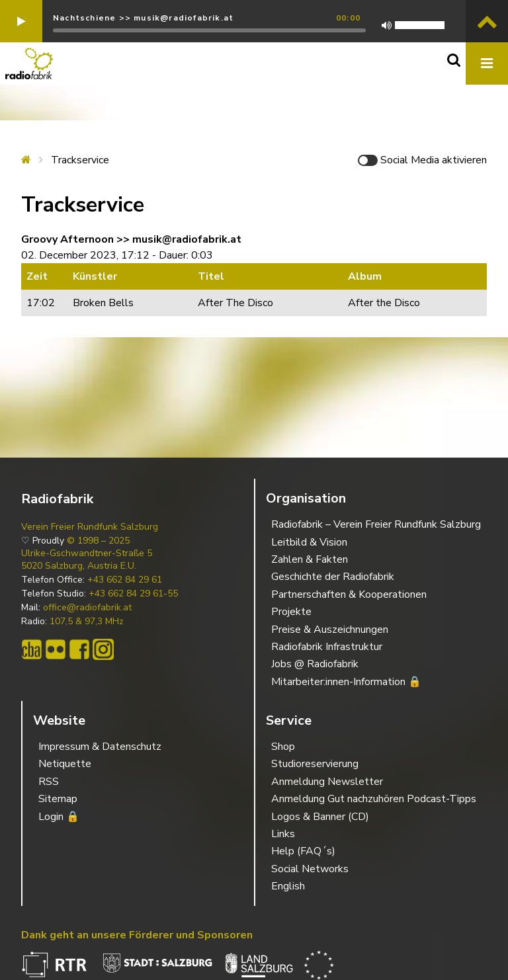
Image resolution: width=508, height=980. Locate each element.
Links (283, 834)
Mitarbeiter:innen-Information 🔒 (346, 682)
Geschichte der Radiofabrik (333, 577)
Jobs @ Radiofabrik (315, 664)
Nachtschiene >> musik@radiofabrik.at (143, 18)
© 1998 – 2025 (98, 541)
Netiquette (65, 764)
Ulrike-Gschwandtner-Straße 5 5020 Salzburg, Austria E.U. (87, 559)
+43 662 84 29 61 (125, 580)
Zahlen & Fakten (310, 559)
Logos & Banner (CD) (320, 817)
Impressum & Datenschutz (100, 747)
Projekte (291, 612)
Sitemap (58, 799)
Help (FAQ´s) (303, 851)
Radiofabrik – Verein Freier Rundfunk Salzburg (376, 524)
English (288, 886)
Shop (283, 747)
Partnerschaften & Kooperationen (349, 594)
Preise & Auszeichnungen (330, 630)
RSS (49, 782)
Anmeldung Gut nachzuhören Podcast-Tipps (374, 799)
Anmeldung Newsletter (327, 782)
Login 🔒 (59, 817)
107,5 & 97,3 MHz (87, 622)
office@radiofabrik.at (87, 608)
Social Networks (310, 869)
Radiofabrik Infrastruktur (327, 647)
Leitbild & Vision (309, 542)
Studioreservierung (315, 764)
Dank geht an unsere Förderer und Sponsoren (137, 935)
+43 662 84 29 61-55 (133, 594)
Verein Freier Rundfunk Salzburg (90, 527)
